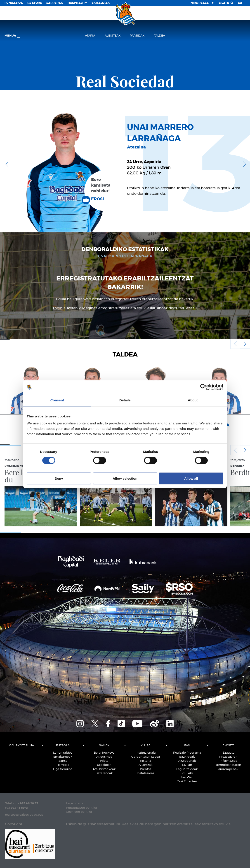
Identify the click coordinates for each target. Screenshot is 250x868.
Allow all (191, 478)
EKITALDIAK (101, 3)
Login (58, 308)
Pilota (104, 761)
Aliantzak (146, 765)
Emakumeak (63, 757)
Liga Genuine (63, 769)
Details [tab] (125, 400)
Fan (187, 746)
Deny (59, 478)
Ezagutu (229, 753)
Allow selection (125, 478)
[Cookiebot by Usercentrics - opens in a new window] (204, 387)
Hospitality (77, 3)
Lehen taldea (63, 753)
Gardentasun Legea (146, 757)
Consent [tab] (57, 400)
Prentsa (146, 769)
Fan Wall (187, 777)
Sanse (63, 761)
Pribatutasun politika (81, 808)
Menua (12, 36)
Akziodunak (187, 761)
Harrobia (63, 765)
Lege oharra (75, 804)
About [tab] (193, 400)
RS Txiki (187, 773)
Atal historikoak (104, 769)
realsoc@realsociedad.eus (24, 815)
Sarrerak (55, 3)
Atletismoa (104, 757)
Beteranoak (104, 773)
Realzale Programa (187, 753)
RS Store (35, 3)
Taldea (159, 36)
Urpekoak (104, 765)
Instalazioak (146, 773)
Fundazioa (14, 3)
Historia (146, 761)
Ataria (90, 36)
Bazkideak (187, 757)
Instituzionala (146, 753)
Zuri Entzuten (187, 781)
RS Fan (187, 765)
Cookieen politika (79, 812)
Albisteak (113, 36)
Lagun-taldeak (187, 769)
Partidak (137, 36)
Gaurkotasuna (21, 746)
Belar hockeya (104, 753)
